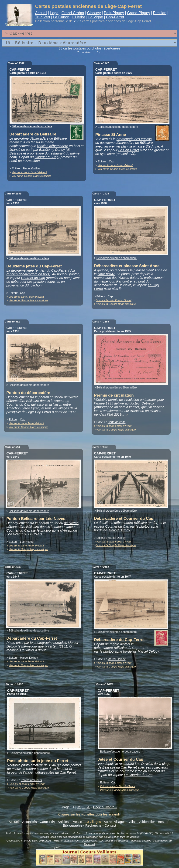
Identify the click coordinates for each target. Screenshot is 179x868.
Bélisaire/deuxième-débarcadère (32, 126)
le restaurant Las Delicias (134, 764)
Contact (110, 825)
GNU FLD (97, 841)
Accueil (41, 13)
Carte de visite (117, 422)
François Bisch (47, 837)
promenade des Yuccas (134, 139)
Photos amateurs (31, 780)
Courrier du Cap (47, 157)
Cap (111, 161)
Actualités (29, 822)
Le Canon (61, 17)
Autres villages (115, 822)
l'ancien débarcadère (53, 146)
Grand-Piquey (139, 13)
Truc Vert (43, 17)
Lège (54, 13)
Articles (63, 822)
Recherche (93, 825)
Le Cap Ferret (129, 150)
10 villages (93, 822)
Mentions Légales (141, 841)
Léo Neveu (27, 542)
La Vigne (96, 17)
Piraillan (160, 13)
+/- (127, 415)
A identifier (147, 822)
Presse (77, 822)
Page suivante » (105, 807)
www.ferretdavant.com (66, 841)
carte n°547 (106, 274)
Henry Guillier (32, 168)
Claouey (94, 13)
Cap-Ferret (115, 17)
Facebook (89, 844)
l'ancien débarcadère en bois (28, 274)
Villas (132, 822)
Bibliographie (73, 825)
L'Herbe (79, 17)
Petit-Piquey (114, 13)
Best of (163, 822)
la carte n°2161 (56, 646)
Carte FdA (47, 822)
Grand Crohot (73, 13)
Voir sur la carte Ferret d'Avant (29, 172)
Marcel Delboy (119, 530)
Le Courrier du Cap (138, 775)
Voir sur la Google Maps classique (31, 176)
